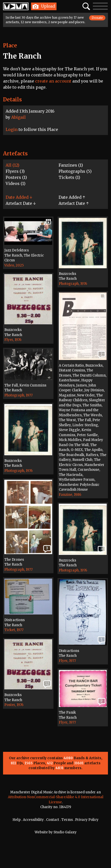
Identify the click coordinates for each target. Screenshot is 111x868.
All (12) (12, 165)
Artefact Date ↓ (21, 203)
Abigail (18, 117)
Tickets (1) (69, 177)
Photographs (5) (75, 171)
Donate (97, 18)
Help (17, 820)
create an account (53, 81)
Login (12, 129)
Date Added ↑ (72, 197)
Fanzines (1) (71, 165)
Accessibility (33, 820)
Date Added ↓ (19, 197)
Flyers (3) (15, 171)
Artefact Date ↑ (74, 203)
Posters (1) (16, 177)
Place (10, 45)
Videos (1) (16, 183)
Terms (67, 820)
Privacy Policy (87, 820)
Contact (53, 820)
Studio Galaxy (65, 832)
